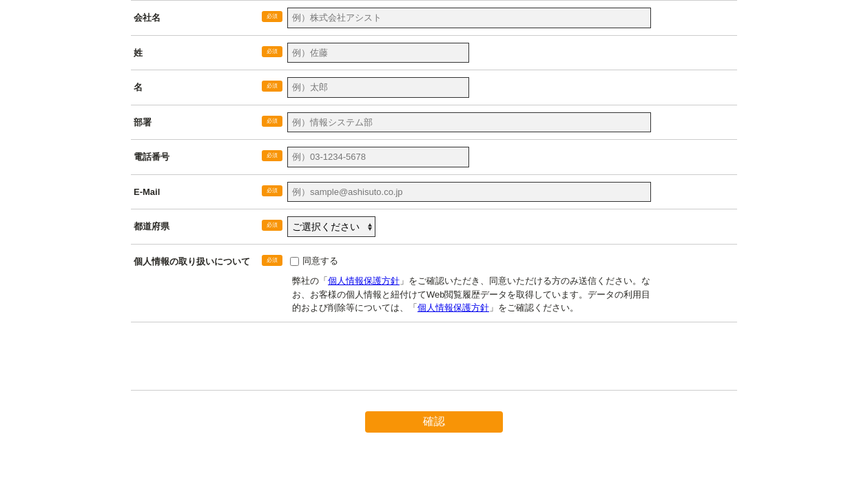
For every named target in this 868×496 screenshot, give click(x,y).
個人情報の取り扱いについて (192, 261)
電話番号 (152, 157)
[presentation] (236, 363)
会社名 (147, 18)
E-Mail (147, 192)
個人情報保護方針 (364, 281)
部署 (143, 122)
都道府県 (152, 226)
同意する (320, 261)
